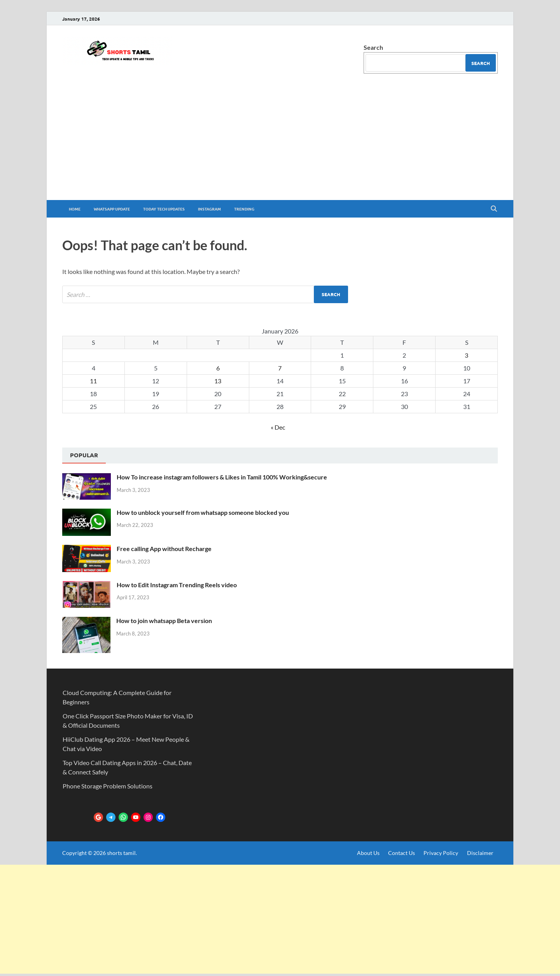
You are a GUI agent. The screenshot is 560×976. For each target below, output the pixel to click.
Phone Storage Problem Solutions (108, 786)
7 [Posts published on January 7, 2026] (280, 368)
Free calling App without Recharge (164, 549)
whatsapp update (112, 209)
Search (373, 47)
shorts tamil (121, 853)
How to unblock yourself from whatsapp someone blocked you (203, 512)
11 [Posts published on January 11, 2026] (93, 381)
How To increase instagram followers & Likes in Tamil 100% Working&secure (222, 477)
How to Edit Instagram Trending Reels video (177, 585)
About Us (368, 853)
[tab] (84, 456)
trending (244, 209)
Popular (84, 455)
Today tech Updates (164, 209)
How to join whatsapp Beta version (164, 621)
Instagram (209, 209)
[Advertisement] (280, 142)
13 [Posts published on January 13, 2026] (218, 381)
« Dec (278, 427)
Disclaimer (480, 853)
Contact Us (402, 853)
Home (75, 209)
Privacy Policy (441, 853)
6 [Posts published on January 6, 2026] (218, 368)
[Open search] (494, 209)
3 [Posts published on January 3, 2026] (466, 355)
